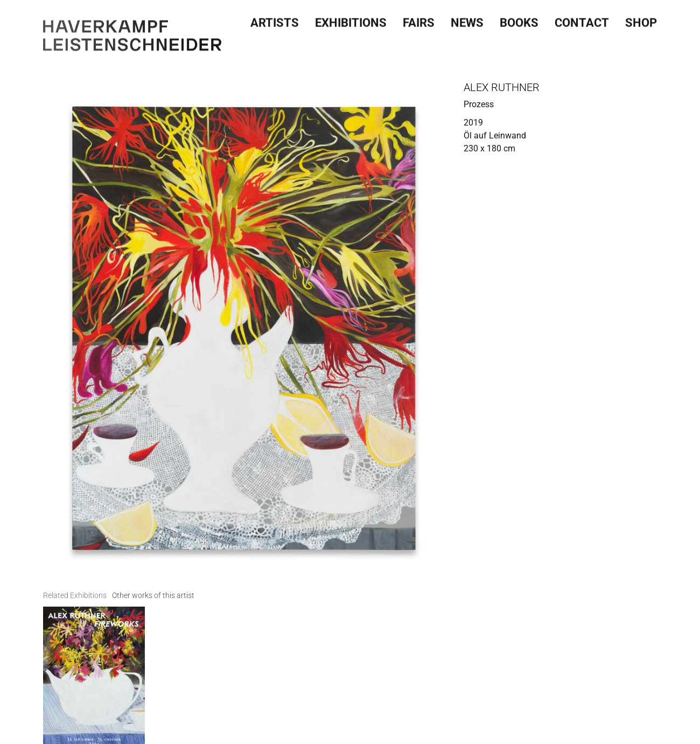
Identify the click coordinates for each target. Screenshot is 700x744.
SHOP (641, 20)
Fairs (419, 20)
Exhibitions (351, 20)
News (467, 20)
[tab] (75, 596)
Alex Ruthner (502, 87)
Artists (275, 20)
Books (519, 20)
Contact (582, 20)
